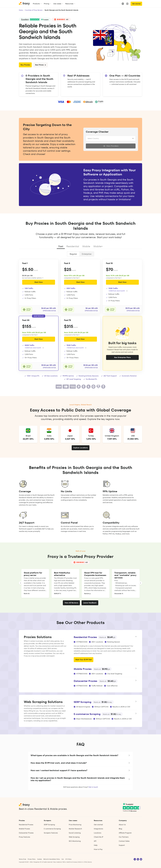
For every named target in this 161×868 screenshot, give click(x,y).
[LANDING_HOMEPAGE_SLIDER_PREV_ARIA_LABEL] (21, 583)
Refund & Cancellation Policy (52, 859)
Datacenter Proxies (26, 833)
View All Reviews (71, 603)
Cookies (39, 859)
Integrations (98, 829)
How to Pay (98, 849)
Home (21, 10)
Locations (98, 833)
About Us (122, 825)
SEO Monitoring (75, 841)
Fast (61, 246)
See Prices (41, 65)
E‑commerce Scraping (52, 829)
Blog (120, 829)
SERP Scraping (49, 825)
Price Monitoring (75, 825)
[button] (80, 755)
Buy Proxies (25, 65)
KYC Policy (68, 859)
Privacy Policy (32, 859)
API (95, 841)
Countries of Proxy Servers (34, 10)
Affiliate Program (125, 833)
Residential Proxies (26, 825)
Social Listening (75, 833)
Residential (73, 246)
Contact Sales (124, 841)
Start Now (39, 282)
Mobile (86, 246)
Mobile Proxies (24, 829)
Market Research (75, 829)
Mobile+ (98, 246)
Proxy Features (24, 837)
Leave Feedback (90, 603)
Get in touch (93, 787)
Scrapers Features (51, 833)
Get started (136, 4)
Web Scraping (74, 837)
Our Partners (124, 837)
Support (122, 845)
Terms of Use (22, 859)
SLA (63, 859)
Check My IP (99, 837)
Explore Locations (81, 448)
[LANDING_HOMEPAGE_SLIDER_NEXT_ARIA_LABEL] (140, 583)
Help (96, 845)
